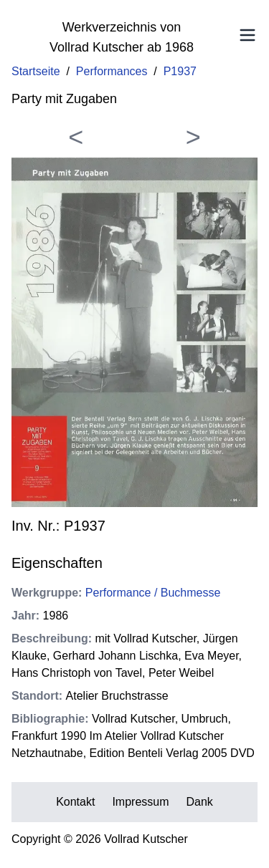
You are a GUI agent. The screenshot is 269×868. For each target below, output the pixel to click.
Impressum (140, 802)
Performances (112, 71)
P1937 (180, 71)
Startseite (36, 71)
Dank (200, 802)
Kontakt (75, 802)
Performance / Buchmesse (153, 593)
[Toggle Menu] (247, 35)
